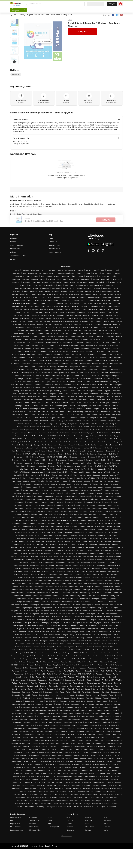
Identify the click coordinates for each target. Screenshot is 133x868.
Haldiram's (70, 830)
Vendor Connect (55, 252)
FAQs (51, 238)
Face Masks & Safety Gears (95, 204)
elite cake (89, 820)
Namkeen (33, 824)
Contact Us (53, 242)
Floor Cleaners (16, 827)
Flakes (50, 820)
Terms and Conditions (18, 256)
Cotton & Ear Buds (59, 204)
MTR (106, 817)
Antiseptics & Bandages (32, 204)
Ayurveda (47, 204)
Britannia (70, 827)
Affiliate (13, 252)
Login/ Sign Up (112, 4)
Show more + (66, 836)
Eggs (50, 824)
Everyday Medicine (76, 204)
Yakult (106, 824)
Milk (12, 820)
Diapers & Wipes (35, 830)
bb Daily (13, 259)
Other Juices (34, 827)
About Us (14, 238)
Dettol (70, 20)
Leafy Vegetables (54, 827)
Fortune (107, 827)
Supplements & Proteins (44, 206)
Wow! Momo (90, 827)
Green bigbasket (17, 245)
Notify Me (82, 32)
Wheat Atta (33, 817)
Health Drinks (34, 820)
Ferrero (88, 830)
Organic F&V (15, 824)
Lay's (106, 830)
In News (13, 242)
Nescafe (88, 817)
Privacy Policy (15, 249)
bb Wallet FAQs (54, 245)
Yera (87, 824)
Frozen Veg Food (17, 830)
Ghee (50, 817)
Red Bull (70, 820)
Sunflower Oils (16, 817)
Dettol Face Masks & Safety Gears (30, 214)
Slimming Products (26, 206)
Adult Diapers (16, 204)
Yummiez (70, 824)
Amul (68, 817)
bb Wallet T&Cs (54, 249)
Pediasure (108, 820)
